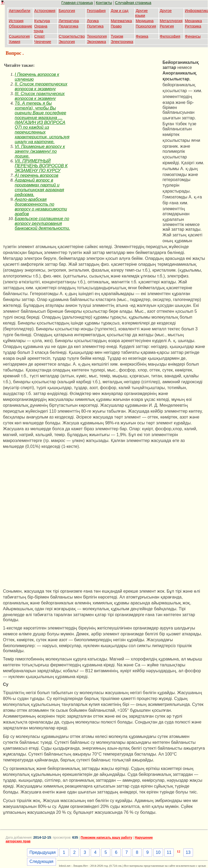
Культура (42, 21)
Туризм (117, 36)
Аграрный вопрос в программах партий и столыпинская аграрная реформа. (39, 187)
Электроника (122, 42)
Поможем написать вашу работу (106, 838)
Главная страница (77, 3)
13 (188, 852)
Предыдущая (43, 852)
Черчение (43, 42)
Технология (97, 36)
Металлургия (171, 21)
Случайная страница (133, 3)
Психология (146, 26)
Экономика (97, 42)
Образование (20, 26)
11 (169, 852)
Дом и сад (120, 11)
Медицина (145, 21)
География (96, 11)
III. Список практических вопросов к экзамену (40, 96)
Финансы (193, 36)
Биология (67, 11)
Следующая (41, 861)
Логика (93, 21)
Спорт (39, 36)
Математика (121, 21)
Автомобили (20, 11)
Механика (194, 21)
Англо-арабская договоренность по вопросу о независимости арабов (41, 207)
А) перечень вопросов (37, 175)
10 (158, 852)
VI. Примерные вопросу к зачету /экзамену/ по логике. (40, 151)
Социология (19, 36)
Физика (142, 36)
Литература (69, 21)
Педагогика (68, 26)
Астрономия (45, 11)
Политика (95, 26)
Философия (170, 36)
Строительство (72, 36)
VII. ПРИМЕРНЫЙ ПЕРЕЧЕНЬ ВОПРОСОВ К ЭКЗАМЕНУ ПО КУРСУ (41, 166)
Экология (67, 42)
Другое (166, 11)
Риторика (193, 26)
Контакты (104, 3)
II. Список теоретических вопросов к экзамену (41, 86)
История (16, 21)
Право (116, 26)
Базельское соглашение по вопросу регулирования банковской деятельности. (42, 223)
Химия (14, 42)
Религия (167, 26)
